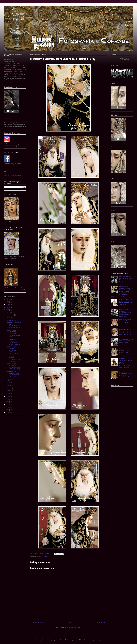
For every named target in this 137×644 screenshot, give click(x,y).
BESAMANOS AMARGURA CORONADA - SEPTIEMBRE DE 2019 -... (13, 333)
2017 (8, 399)
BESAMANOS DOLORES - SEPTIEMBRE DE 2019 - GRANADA (13, 342)
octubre (10, 318)
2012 (8, 412)
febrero (10, 393)
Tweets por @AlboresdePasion (13, 175)
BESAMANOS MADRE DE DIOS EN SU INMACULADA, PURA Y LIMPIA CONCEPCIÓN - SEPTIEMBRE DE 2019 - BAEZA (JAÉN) (122, 291)
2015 (8, 404)
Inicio (70, 622)
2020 (8, 307)
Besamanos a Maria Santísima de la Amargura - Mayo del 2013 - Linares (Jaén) (126, 332)
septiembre (11, 320)
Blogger (99, 640)
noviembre (11, 315)
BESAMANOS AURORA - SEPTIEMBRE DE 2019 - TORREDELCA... (13, 350)
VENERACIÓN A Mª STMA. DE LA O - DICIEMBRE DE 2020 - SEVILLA (126, 302)
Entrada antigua (101, 622)
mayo (9, 385)
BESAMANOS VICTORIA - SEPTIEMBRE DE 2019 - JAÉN (13, 359)
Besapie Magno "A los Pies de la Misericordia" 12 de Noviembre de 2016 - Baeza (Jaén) (126, 313)
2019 (8, 310)
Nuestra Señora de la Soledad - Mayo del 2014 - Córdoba (126, 321)
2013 (8, 410)
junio (9, 382)
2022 (8, 302)
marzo (10, 390)
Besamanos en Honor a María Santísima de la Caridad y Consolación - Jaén (126, 374)
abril (9, 388)
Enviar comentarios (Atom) (73, 627)
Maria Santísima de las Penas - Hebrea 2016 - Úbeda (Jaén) (126, 341)
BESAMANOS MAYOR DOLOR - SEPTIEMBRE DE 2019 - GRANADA (14, 325)
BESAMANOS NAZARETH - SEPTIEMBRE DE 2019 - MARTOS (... (14, 366)
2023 (8, 299)
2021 (8, 304)
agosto (10, 380)
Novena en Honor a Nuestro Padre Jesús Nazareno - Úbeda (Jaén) (126, 279)
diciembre (11, 312)
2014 (8, 407)
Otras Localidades (42, 556)
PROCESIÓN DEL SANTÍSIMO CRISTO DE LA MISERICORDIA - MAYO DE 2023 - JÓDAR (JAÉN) (126, 363)
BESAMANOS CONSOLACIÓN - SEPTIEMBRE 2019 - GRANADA (14, 374)
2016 (8, 402)
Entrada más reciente (38, 622)
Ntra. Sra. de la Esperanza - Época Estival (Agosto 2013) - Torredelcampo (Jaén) (126, 351)
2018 (8, 396)
